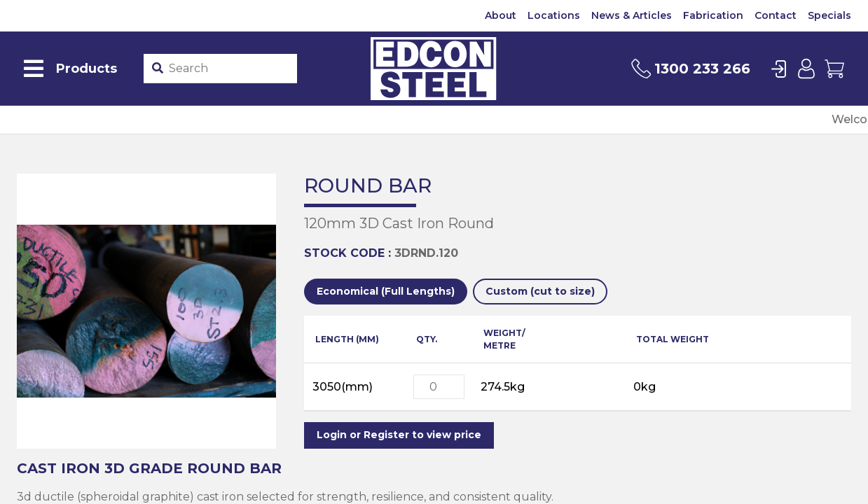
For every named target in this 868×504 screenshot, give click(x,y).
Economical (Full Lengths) (386, 291)
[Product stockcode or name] (230, 69)
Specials (829, 15)
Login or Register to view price (399, 435)
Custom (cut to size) (540, 291)
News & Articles (632, 15)
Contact (776, 15)
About (501, 15)
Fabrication (713, 15)
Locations (554, 15)
